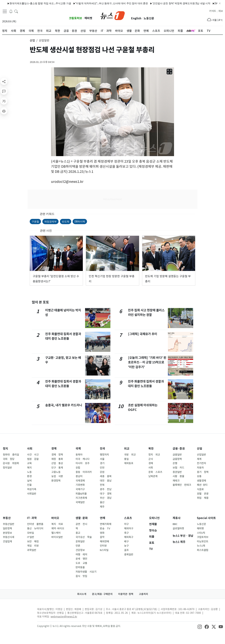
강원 (102, 472)
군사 (151, 459)
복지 (29, 468)
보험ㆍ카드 (178, 468)
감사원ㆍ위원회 (11, 463)
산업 (200, 449)
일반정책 (7, 528)
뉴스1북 (201, 546)
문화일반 (80, 542)
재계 (199, 459)
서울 (102, 459)
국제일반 (80, 502)
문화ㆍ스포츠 (155, 472)
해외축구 (129, 537)
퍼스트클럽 (203, 550)
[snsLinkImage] (200, 626)
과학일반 (32, 550)
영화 (102, 533)
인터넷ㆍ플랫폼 (35, 524)
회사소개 (82, 594)
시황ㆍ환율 (178, 476)
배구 (126, 542)
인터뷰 (103, 546)
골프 (126, 550)
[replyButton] (4, 91)
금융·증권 (179, 449)
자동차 (200, 468)
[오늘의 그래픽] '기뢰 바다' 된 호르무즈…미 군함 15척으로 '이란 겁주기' (147, 362)
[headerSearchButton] (16, 11)
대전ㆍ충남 (106, 481)
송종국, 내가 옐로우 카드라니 (64, 405)
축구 (126, 533)
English (136, 18)
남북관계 (153, 476)
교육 (29, 463)
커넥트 (213, 11)
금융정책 (177, 459)
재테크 (176, 481)
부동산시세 (9, 537)
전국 (102, 449)
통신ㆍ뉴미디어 (35, 528)
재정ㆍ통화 (57, 459)
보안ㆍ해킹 (33, 542)
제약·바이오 (58, 528)
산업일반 (201, 455)
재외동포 (129, 463)
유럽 (78, 468)
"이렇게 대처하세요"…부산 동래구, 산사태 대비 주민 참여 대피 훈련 (99, 3)
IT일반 (31, 537)
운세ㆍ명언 (81, 559)
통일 (126, 459)
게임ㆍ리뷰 (33, 546)
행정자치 (104, 455)
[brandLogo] (113, 15)
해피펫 (88, 18)
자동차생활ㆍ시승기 (86, 572)
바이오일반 (57, 537)
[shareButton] (4, 81)
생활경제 (201, 481)
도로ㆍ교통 (81, 563)
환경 (29, 476)
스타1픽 (201, 533)
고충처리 (143, 594)
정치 (5, 449)
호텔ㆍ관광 (203, 494)
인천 (102, 468)
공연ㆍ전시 (81, 524)
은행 (175, 463)
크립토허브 (75, 18)
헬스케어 (56, 533)
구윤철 (35, 222)
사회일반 (32, 494)
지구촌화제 (81, 498)
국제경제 (80, 481)
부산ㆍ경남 (106, 498)
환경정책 (56, 481)
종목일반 (129, 555)
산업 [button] (32, 40)
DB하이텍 (80, 222)
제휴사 (177, 518)
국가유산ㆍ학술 (84, 537)
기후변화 (80, 485)
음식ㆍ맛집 (81, 576)
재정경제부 (50, 222)
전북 (102, 485)
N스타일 (104, 550)
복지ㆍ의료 (57, 524)
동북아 (79, 455)
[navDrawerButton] (5, 11)
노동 (29, 472)
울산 (102, 502)
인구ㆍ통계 (57, 468)
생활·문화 (82, 518)
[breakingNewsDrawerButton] (11, 11)
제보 (221, 11)
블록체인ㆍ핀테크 (182, 485)
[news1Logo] (17, 612)
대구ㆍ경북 (106, 494)
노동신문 (149, 18)
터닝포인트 (203, 542)
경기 (102, 463)
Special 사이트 (206, 518)
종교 (78, 533)
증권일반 (177, 472)
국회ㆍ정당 (9, 459)
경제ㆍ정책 (57, 455)
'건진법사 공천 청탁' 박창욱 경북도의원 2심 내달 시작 (168, 3)
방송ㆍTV (105, 528)
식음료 (200, 489)
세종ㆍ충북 (106, 476)
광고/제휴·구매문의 (102, 594)
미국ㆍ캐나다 (83, 459)
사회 (30, 449)
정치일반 (7, 468)
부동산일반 (9, 524)
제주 (102, 507)
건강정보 (80, 550)
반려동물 (80, 567)
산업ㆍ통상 (57, 463)
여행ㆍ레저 (81, 555)
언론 (78, 546)
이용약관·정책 (126, 594)
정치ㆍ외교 (154, 455)
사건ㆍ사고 (33, 455)
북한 (151, 449)
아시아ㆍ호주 (83, 463)
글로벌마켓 (178, 528)
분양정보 (7, 533)
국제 (78, 449)
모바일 (30, 533)
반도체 (66, 222)
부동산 (7, 518)
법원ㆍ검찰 (33, 459)
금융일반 (177, 455)
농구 (126, 546)
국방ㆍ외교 (130, 455)
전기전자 (201, 463)
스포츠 (128, 518)
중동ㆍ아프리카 (84, 472)
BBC (175, 524)
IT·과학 (32, 518)
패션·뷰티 (202, 485)
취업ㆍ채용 (203, 498)
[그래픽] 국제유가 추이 (143, 334)
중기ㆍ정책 (203, 472)
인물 (29, 485)
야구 (126, 524)
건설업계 (7, 542)
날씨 (29, 481)
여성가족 (32, 489)
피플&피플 (81, 494)
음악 (102, 537)
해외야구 (129, 528)
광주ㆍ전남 (106, 489)
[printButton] (4, 111)
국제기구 (80, 489)
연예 (102, 518)
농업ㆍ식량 (57, 476)
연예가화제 (106, 524)
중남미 (79, 476)
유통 (199, 476)
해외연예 (104, 542)
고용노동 (56, 472)
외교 (127, 449)
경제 (54, 449)
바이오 (55, 518)
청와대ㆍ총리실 (11, 455)
